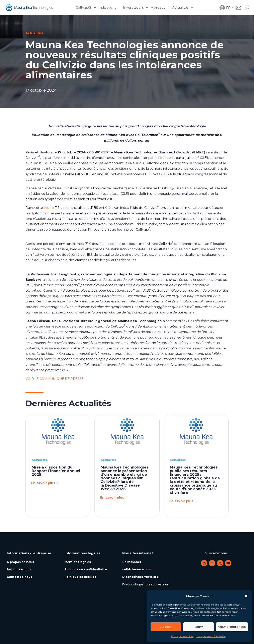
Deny (199, 627)
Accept (166, 627)
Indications (107, 8)
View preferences (232, 627)
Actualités (180, 8)
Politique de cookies (182, 636)
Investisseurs (133, 8)
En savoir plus (43, 483)
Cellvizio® (84, 8)
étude (49, 208)
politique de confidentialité (210, 636)
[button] (246, 596)
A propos (158, 8)
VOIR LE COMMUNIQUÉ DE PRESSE (55, 379)
